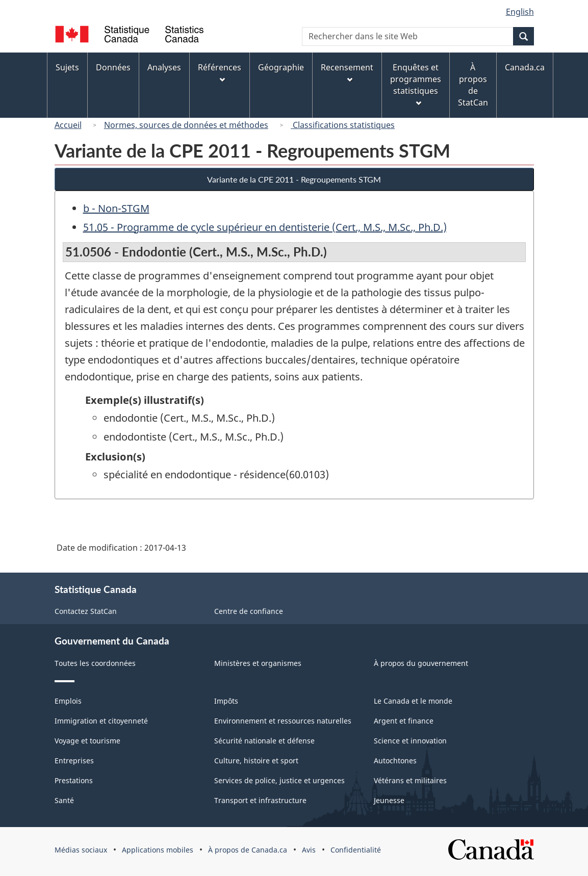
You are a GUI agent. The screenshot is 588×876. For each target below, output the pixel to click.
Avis (309, 850)
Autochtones (395, 761)
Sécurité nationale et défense (264, 741)
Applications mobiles (158, 850)
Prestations (74, 780)
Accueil (68, 125)
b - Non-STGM (116, 208)
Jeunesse (389, 800)
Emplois (68, 701)
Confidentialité (356, 850)
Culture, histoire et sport (256, 761)
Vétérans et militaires (410, 780)
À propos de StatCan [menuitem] (473, 85)
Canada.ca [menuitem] (525, 67)
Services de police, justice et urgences (279, 780)
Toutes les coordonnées (95, 663)
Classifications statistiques (343, 125)
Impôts (226, 701)
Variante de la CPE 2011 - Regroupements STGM (294, 179)
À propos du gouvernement (421, 663)
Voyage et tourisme (87, 741)
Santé (64, 800)
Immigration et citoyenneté (101, 721)
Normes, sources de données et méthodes (186, 125)
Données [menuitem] (113, 67)
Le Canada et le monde (413, 701)
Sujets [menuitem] (67, 67)
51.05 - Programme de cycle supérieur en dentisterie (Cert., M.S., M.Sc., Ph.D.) (265, 227)
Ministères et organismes (258, 663)
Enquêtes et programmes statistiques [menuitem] (416, 84)
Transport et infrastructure (260, 800)
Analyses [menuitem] (164, 67)
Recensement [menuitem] (347, 72)
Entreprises (74, 761)
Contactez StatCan (86, 611)
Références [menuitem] (220, 72)
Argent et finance (404, 721)
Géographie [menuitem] (281, 67)
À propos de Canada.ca (248, 850)
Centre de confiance (249, 611)
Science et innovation (410, 741)
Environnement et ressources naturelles (283, 721)
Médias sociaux (81, 850)
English (520, 12)
